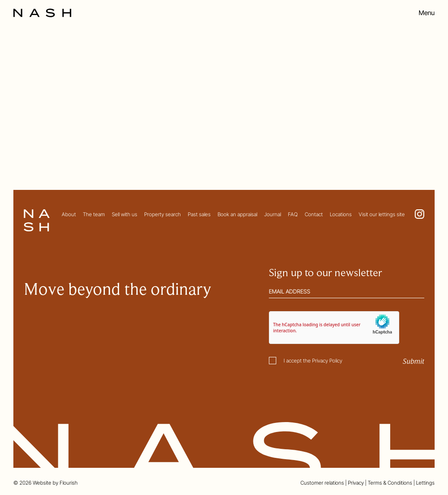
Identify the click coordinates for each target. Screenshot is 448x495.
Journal (273, 214)
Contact (314, 214)
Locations (341, 214)
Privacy (356, 483)
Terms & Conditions (390, 483)
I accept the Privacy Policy (313, 361)
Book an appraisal (237, 214)
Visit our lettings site (382, 214)
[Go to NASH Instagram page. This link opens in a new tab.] (420, 214)
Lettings (425, 483)
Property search (162, 214)
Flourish (69, 483)
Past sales (199, 214)
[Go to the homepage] (42, 13)
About (69, 214)
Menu (427, 13)
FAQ (293, 214)
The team (94, 214)
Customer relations (322, 483)
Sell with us (125, 214)
